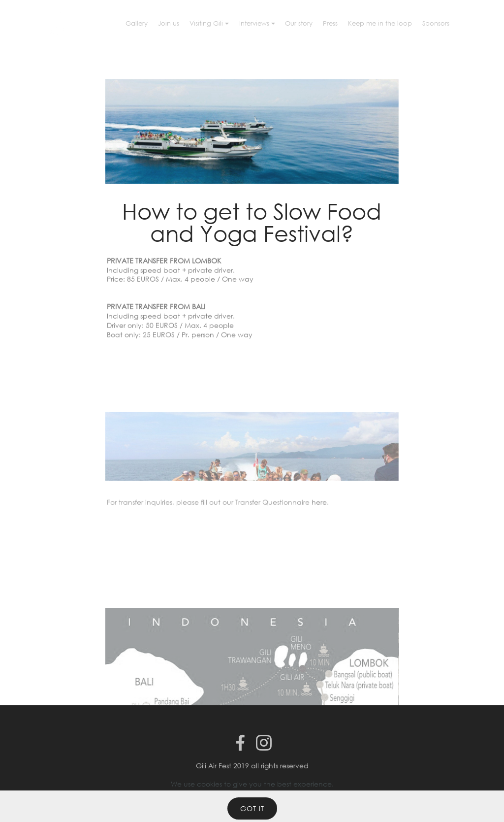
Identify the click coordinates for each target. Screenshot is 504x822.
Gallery (137, 23)
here (319, 505)
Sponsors (436, 23)
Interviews (254, 23)
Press (330, 23)
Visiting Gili (206, 23)
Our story (299, 23)
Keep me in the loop (380, 23)
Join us (169, 23)
